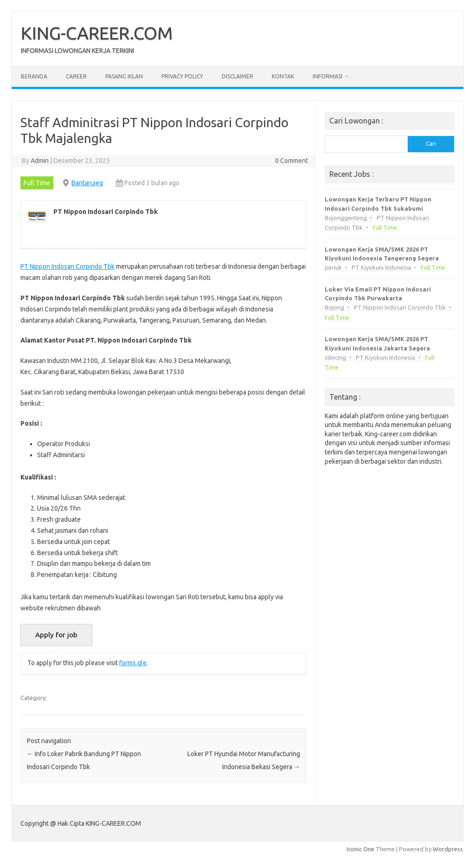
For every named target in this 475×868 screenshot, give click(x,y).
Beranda (34, 76)
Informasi (327, 76)
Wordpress (448, 849)
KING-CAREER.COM (97, 33)
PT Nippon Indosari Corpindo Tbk (67, 266)
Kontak (283, 76)
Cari (431, 144)
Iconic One (360, 849)
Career (76, 76)
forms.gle (133, 663)
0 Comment (292, 161)
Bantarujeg (87, 183)
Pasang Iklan (124, 76)
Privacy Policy (182, 76)
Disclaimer (237, 76)
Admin (40, 161)
